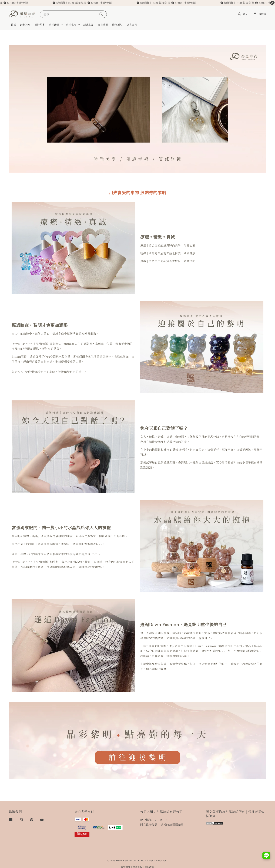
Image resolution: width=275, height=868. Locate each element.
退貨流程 (132, 25)
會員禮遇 (103, 25)
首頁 (13, 25)
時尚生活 (71, 25)
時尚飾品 (54, 25)
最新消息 (25, 25)
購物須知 (117, 25)
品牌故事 (40, 25)
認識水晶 (88, 25)
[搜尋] (101, 14)
